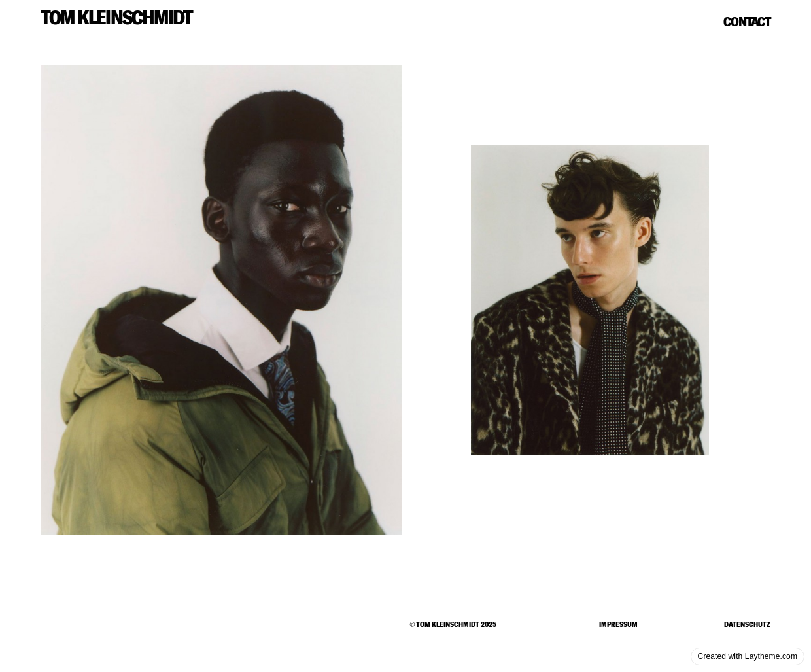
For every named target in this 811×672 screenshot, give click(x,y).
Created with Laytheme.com (748, 656)
